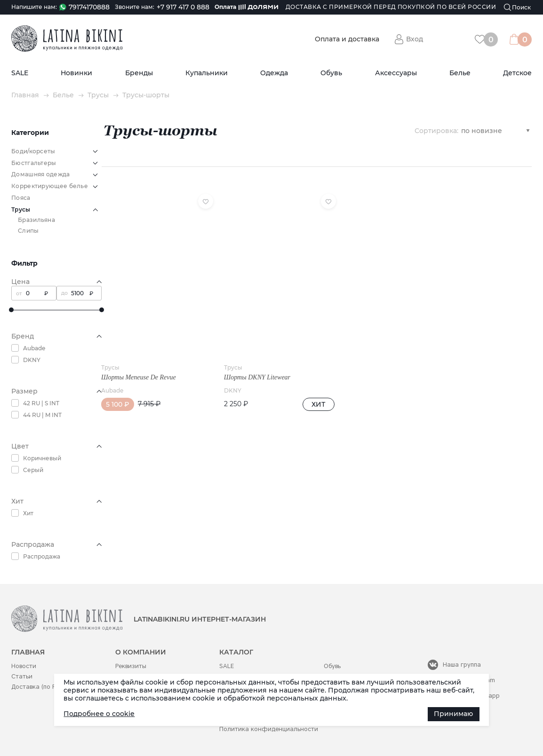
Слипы (28, 231)
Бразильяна (36, 220)
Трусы (98, 95)
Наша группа (462, 665)
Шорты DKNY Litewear (248, 363)
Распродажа (42, 556)
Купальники (207, 73)
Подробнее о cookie (99, 714)
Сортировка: (436, 130)
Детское (517, 73)
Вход (415, 39)
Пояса (21, 198)
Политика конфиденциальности (269, 729)
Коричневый (42, 458)
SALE (20, 73)
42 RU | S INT (41, 403)
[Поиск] (518, 7)
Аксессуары (396, 73)
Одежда (274, 73)
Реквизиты (131, 666)
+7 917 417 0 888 (183, 7)
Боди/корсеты (33, 151)
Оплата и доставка (347, 39)
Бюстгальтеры (34, 163)
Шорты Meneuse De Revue (139, 363)
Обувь (331, 73)
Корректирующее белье (50, 186)
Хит (28, 513)
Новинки (76, 73)
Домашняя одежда (41, 174)
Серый (33, 470)
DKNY (32, 360)
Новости (24, 666)
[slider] (11, 310)
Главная (25, 95)
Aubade (34, 348)
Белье (460, 73)
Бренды (139, 73)
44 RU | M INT (42, 415)
